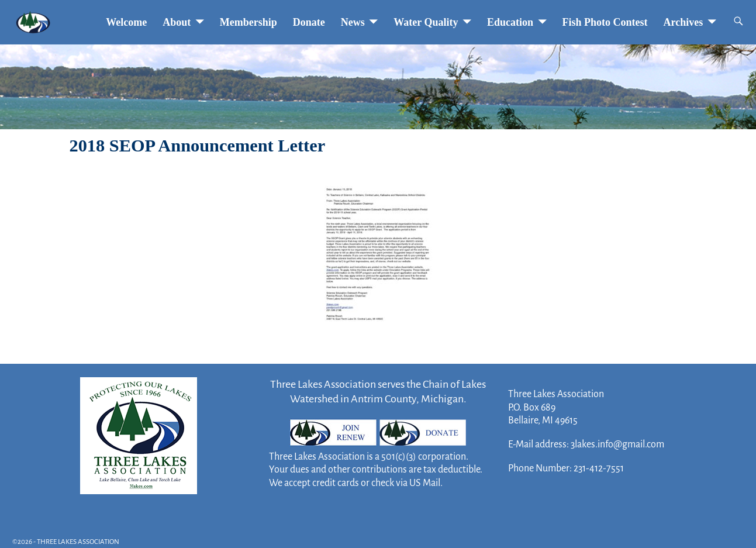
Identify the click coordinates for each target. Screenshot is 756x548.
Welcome (126, 22)
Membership (248, 22)
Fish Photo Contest (605, 22)
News (353, 22)
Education (510, 22)
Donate (309, 22)
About (177, 22)
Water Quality (426, 22)
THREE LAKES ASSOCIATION (78, 542)
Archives (683, 22)
